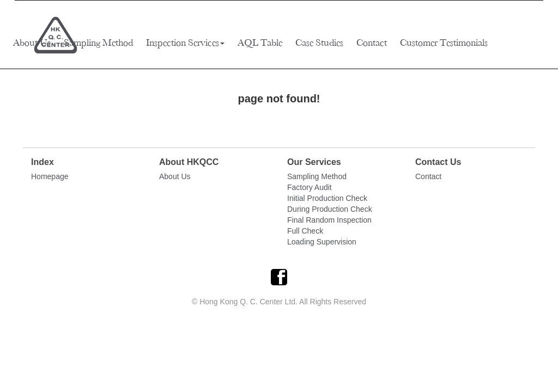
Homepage (50, 176)
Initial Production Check (327, 198)
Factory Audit (310, 187)
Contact (372, 42)
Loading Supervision (322, 242)
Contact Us (438, 162)
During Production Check (330, 209)
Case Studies (319, 42)
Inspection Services (185, 42)
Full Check (305, 231)
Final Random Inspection (329, 220)
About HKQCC (189, 162)
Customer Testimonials (444, 42)
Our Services (314, 162)
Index (43, 162)
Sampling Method (98, 42)
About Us (32, 42)
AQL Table (260, 42)
